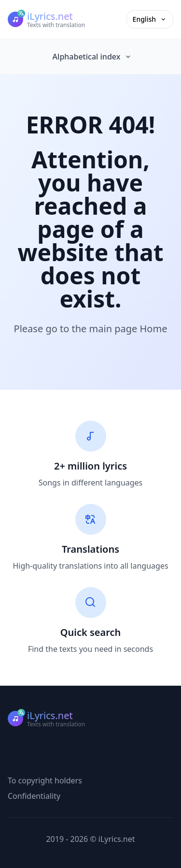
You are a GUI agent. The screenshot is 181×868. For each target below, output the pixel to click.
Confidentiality (34, 796)
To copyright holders (45, 780)
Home (154, 329)
